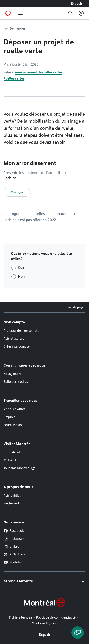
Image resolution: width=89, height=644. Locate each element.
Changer (17, 192)
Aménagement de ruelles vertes (39, 72)
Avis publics (12, 495)
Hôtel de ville (13, 452)
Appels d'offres (15, 409)
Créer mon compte (17, 346)
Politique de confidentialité (56, 617)
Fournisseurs (13, 425)
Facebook (14, 531)
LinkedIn (13, 546)
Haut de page (75, 307)
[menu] (20, 13)
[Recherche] (71, 13)
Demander (17, 28)
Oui (21, 268)
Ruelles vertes (14, 78)
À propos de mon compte (21, 331)
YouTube (13, 562)
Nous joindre (13, 374)
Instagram (14, 539)
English (76, 4)
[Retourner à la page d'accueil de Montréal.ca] (8, 13)
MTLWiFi (10, 460)
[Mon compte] (81, 13)
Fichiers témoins (21, 617)
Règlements (12, 503)
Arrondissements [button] (18, 581)
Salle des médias (16, 382)
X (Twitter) (14, 554)
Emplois (9, 417)
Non (21, 276)
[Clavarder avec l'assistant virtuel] (78, 633)
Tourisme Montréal (17, 468)
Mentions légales (44, 623)
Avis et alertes (14, 339)
